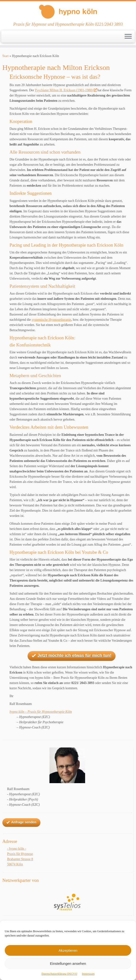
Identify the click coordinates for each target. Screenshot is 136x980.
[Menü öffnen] (128, 37)
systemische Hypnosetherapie (51, 320)
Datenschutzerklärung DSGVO (59, 974)
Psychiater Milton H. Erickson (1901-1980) (66, 90)
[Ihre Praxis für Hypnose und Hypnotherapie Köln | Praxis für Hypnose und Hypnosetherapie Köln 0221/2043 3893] (68, 12)
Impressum (88, 974)
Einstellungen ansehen (68, 963)
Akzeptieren (68, 950)
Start (5, 56)
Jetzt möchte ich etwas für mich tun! (71, 656)
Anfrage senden (21, 822)
